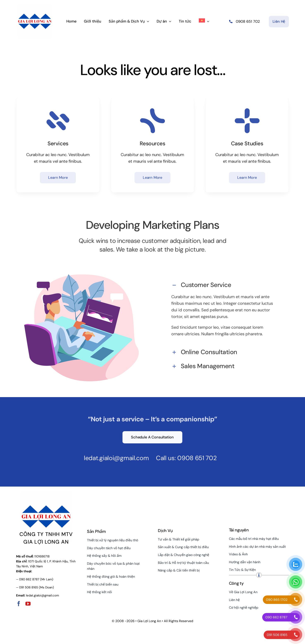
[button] (223, 282)
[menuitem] (204, 21)
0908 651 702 (194, 458)
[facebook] (19, 604)
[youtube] (28, 604)
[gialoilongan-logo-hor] (35, 5)
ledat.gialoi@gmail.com (113, 458)
